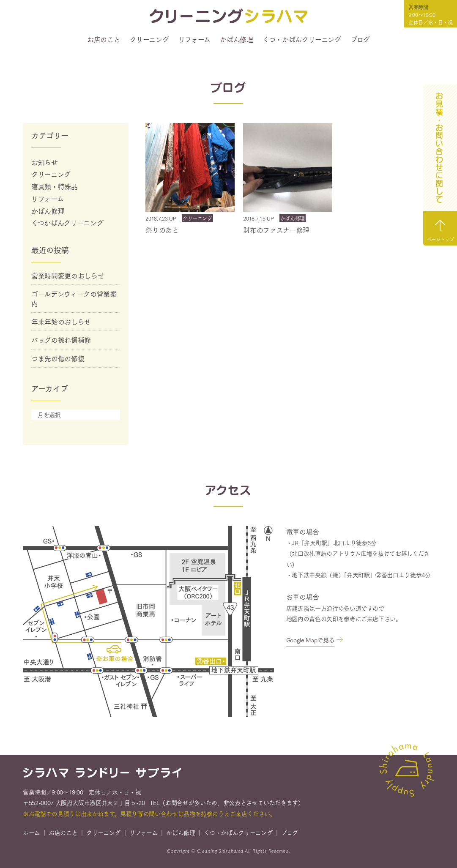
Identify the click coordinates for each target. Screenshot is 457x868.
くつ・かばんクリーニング (302, 39)
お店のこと (104, 39)
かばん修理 (236, 39)
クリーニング (149, 39)
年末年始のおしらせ (61, 321)
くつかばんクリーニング (67, 222)
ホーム (31, 833)
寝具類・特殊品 (55, 186)
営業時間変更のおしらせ (68, 275)
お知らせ (45, 162)
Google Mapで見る (310, 641)
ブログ (360, 39)
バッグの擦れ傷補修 (61, 340)
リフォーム (194, 39)
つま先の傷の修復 (58, 358)
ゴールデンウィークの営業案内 (74, 298)
